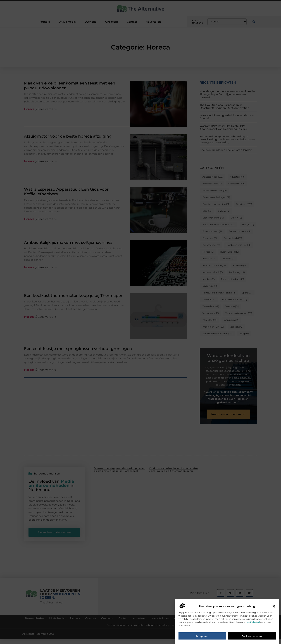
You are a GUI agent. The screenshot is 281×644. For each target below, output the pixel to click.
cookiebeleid (253, 627)
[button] (274, 612)
